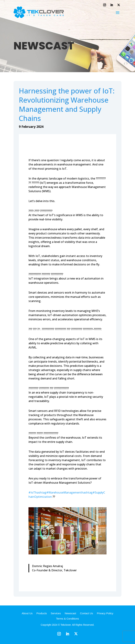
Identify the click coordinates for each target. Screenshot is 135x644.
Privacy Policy (105, 613)
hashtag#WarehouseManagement (58, 492)
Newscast (70, 613)
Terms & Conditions (67, 619)
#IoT (32, 492)
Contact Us (86, 613)
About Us (27, 613)
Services (56, 613)
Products (42, 613)
